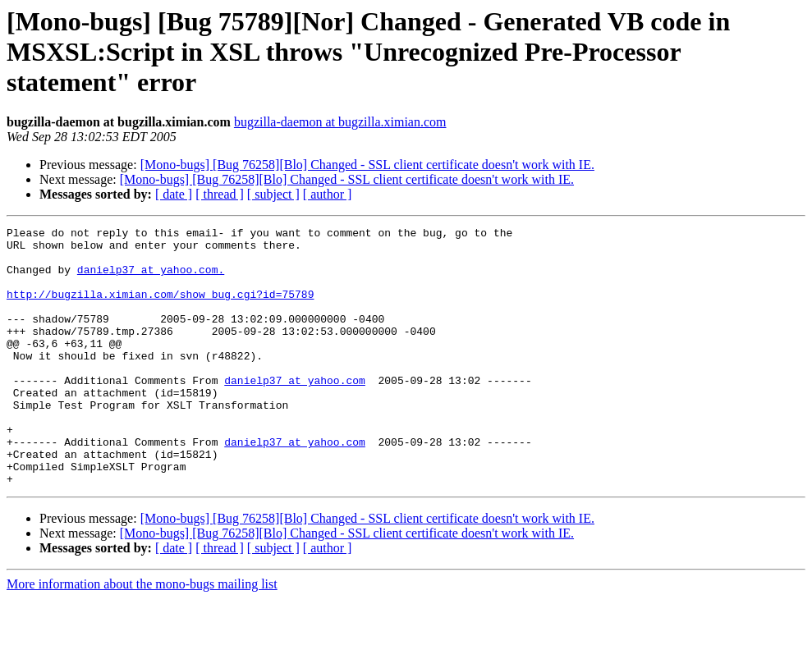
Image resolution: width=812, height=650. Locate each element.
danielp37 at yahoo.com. (151, 279)
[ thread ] (220, 194)
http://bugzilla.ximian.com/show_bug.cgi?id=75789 (160, 309)
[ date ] (174, 194)
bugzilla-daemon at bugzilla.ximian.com (340, 122)
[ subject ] (273, 194)
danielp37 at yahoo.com (295, 412)
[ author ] (328, 194)
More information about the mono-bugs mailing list (142, 636)
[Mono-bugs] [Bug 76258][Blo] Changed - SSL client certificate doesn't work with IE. (367, 165)
